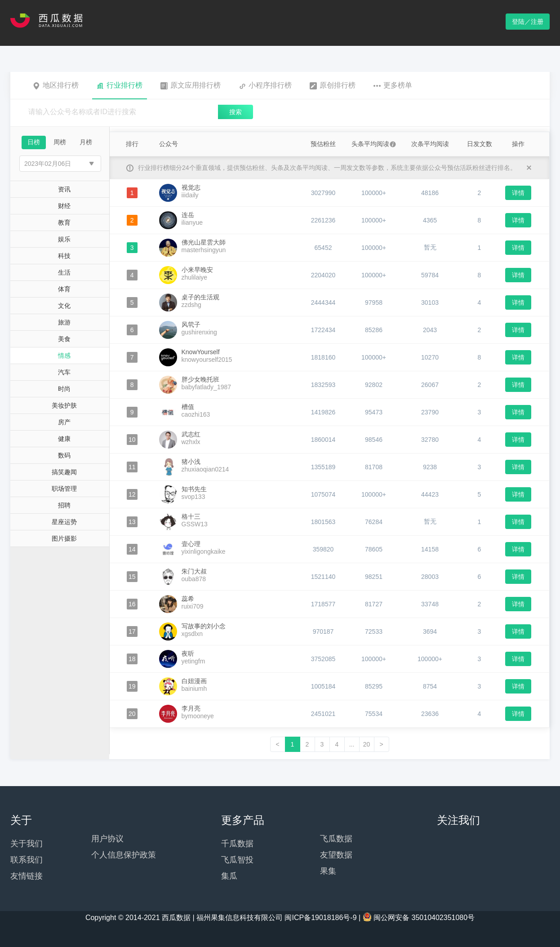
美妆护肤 (64, 405)
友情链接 (27, 876)
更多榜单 (393, 85)
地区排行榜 (56, 85)
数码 (64, 455)
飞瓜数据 (336, 839)
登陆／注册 (528, 22)
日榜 (34, 142)
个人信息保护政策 (124, 855)
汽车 (64, 372)
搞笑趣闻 (64, 472)
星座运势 (64, 522)
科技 (64, 256)
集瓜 (229, 876)
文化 (64, 306)
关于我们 (27, 844)
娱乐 (64, 239)
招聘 (64, 505)
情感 (64, 356)
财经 (64, 206)
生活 (64, 272)
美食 (64, 339)
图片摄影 (64, 538)
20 (367, 744)
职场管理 (64, 489)
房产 (64, 422)
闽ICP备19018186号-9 (320, 918)
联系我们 (27, 860)
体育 (64, 289)
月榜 (86, 142)
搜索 (236, 112)
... (352, 744)
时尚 (64, 389)
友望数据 (336, 855)
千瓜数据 (237, 844)
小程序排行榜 (265, 85)
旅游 (64, 322)
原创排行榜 (333, 85)
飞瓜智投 (237, 860)
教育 (64, 222)
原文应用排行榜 (191, 85)
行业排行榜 (120, 85)
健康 (64, 439)
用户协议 (107, 839)
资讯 (64, 189)
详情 (518, 193)
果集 (328, 871)
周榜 (60, 142)
